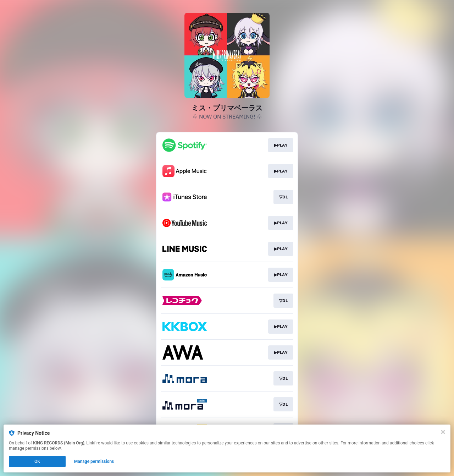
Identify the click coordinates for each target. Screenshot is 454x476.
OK (37, 461)
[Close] (443, 432)
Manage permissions (94, 461)
